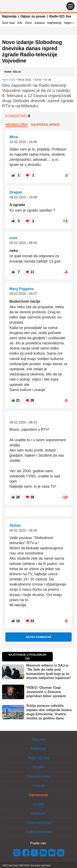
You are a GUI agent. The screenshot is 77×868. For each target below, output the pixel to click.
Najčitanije (54, 23)
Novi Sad (8, 23)
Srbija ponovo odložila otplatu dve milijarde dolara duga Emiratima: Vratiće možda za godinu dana (49, 712)
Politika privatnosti (38, 832)
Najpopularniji (45, 125)
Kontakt (38, 804)
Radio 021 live (60, 16)
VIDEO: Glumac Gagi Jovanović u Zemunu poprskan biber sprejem (46, 692)
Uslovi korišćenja (38, 823)
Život (28, 23)
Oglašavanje (38, 795)
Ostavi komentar (38, 637)
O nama (38, 786)
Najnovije (9, 16)
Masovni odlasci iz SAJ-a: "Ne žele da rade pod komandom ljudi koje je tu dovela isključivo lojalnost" (49, 672)
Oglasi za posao (33, 16)
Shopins (39, 767)
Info (20, 23)
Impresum (38, 813)
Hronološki (16, 125)
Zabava (39, 23)
